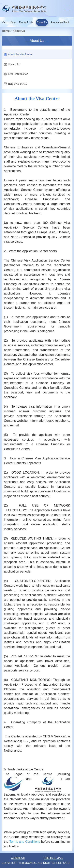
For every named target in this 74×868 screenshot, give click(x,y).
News (13, 22)
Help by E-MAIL (15, 84)
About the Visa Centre (18, 54)
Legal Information (16, 74)
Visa (4, 22)
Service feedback (60, 22)
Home (6, 31)
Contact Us (12, 64)
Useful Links (26, 22)
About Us (42, 22)
